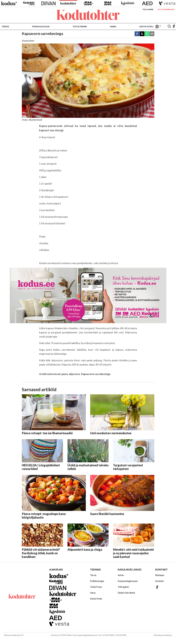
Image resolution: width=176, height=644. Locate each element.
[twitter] (142, 34)
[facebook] (137, 34)
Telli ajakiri (148, 9)
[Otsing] (169, 26)
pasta (65, 374)
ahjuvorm (74, 374)
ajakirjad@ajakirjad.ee (88, 635)
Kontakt (160, 581)
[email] (152, 34)
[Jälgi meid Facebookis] (174, 26)
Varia (113, 26)
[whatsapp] (147, 34)
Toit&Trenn (80, 26)
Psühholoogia (41, 26)
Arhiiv (121, 575)
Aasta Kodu (146, 26)
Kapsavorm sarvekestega (96, 374)
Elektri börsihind (126, 593)
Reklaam (160, 575)
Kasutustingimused (128, 581)
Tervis (5, 26)
